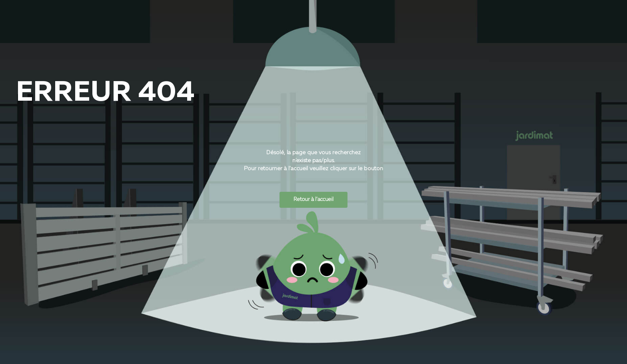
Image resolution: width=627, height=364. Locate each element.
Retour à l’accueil (313, 200)
